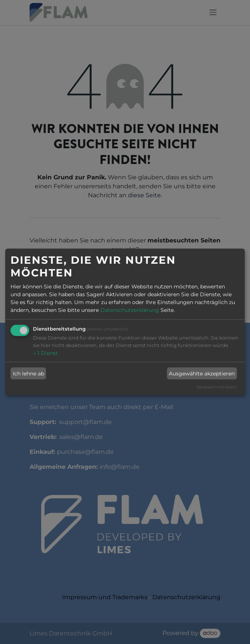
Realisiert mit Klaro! (217, 387)
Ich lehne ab (28, 373)
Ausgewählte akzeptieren (202, 373)
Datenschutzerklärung (130, 310)
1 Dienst (45, 353)
